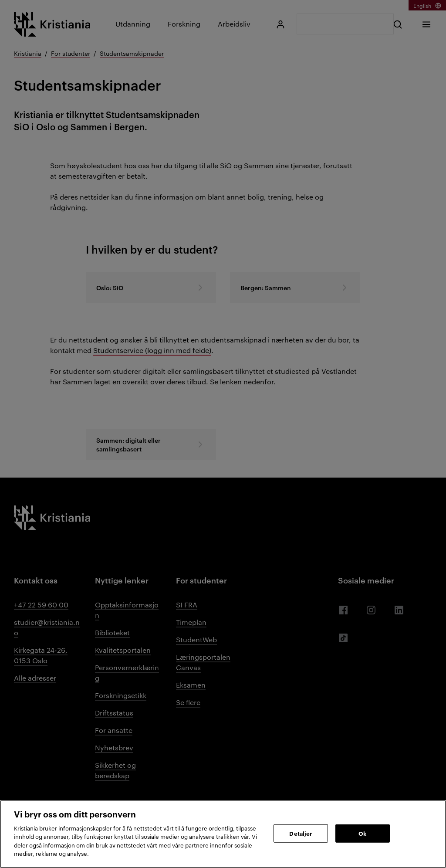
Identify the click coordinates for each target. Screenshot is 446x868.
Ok (362, 833)
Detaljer (301, 833)
